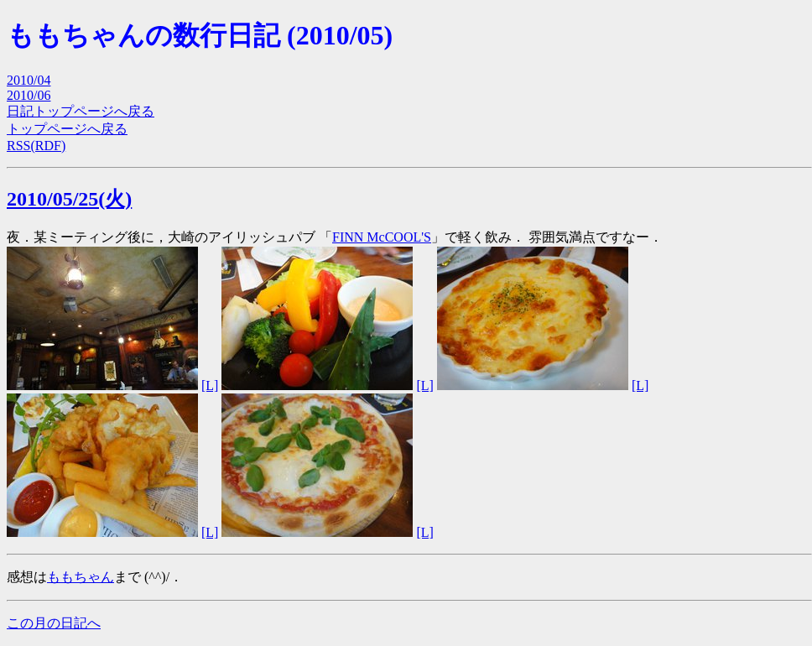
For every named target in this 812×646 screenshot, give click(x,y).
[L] (210, 386)
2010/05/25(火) (69, 199)
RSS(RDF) (36, 146)
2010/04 (29, 80)
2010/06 (29, 95)
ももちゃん (81, 577)
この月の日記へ (54, 623)
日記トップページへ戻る (81, 111)
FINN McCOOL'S (382, 237)
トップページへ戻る (67, 129)
